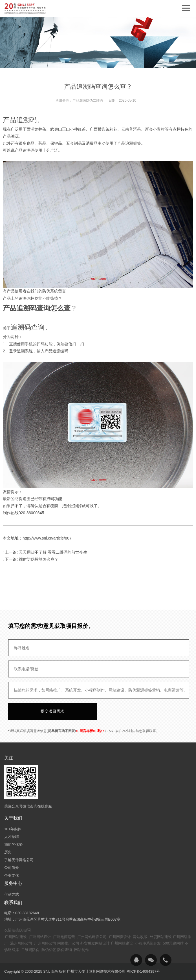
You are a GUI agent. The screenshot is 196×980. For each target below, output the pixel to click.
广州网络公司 (45, 943)
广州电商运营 (64, 937)
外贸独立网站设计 (95, 943)
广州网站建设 (16, 937)
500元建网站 (173, 943)
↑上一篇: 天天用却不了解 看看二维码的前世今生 (45, 552)
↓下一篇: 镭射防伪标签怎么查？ (31, 559)
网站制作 (82, 950)
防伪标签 (49, 950)
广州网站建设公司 (92, 937)
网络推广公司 (68, 943)
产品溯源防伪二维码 (88, 100)
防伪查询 (65, 950)
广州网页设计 (120, 937)
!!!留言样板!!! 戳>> (90, 731)
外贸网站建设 (161, 937)
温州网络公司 (21, 943)
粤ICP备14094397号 (143, 971)
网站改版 (140, 937)
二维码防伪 (30, 950)
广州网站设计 (40, 937)
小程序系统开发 (148, 943)
